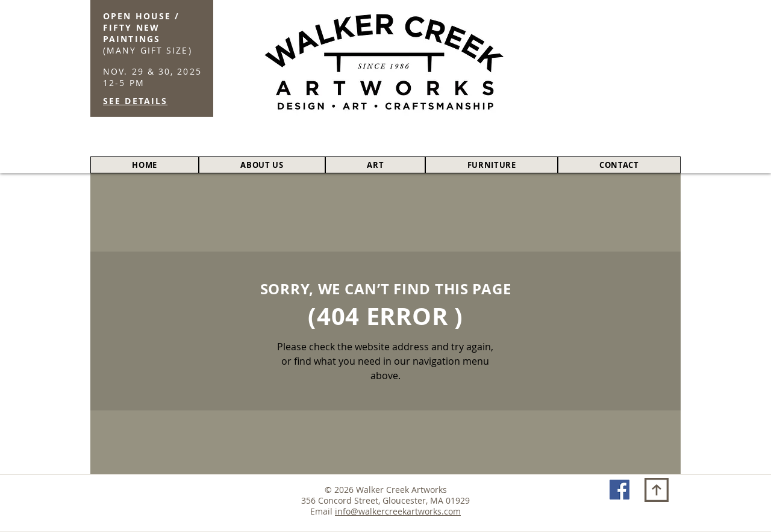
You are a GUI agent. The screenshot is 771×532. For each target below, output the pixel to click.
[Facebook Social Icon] (620, 490)
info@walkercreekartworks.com (398, 511)
